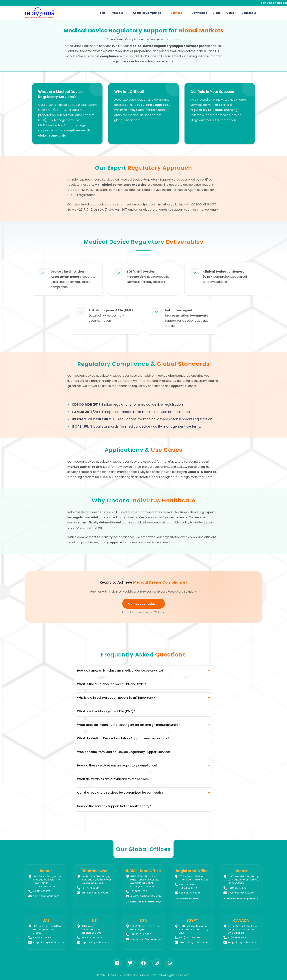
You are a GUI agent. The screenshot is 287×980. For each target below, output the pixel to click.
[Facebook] (143, 963)
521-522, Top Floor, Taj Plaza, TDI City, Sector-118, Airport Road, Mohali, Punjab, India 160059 (144, 881)
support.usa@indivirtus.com (147, 939)
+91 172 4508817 (188, 884)
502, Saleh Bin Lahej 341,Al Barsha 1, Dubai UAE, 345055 (47, 929)
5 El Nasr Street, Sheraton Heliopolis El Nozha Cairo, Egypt (193, 929)
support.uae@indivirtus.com (49, 942)
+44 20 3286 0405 (92, 938)
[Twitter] (130, 963)
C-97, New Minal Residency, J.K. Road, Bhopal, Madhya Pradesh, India (243, 880)
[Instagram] (157, 963)
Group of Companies (149, 13)
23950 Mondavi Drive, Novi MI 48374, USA (145, 928)
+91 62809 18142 (188, 888)
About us (119, 13)
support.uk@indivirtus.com (97, 942)
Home (102, 13)
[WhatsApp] (170, 963)
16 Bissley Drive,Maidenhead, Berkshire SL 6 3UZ (92, 929)
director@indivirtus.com (242, 893)
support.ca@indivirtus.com (244, 942)
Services (178, 14)
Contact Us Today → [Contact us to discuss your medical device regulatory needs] (144, 604)
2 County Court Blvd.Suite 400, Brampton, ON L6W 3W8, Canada (242, 929)
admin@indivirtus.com (46, 896)
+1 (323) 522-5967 (141, 934)
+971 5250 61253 (42, 938)
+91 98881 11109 (139, 891)
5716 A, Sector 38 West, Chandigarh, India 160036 (194, 878)
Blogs (217, 13)
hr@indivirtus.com (189, 893)
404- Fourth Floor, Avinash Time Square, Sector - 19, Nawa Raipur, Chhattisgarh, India (48, 881)
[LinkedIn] (117, 963)
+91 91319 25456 (237, 888)
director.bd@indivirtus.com (146, 896)
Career (231, 13)
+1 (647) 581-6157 (238, 938)
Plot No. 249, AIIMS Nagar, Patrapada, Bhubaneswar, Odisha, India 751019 (96, 880)
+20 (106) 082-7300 (190, 938)
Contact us (249, 13)
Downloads (199, 13)
